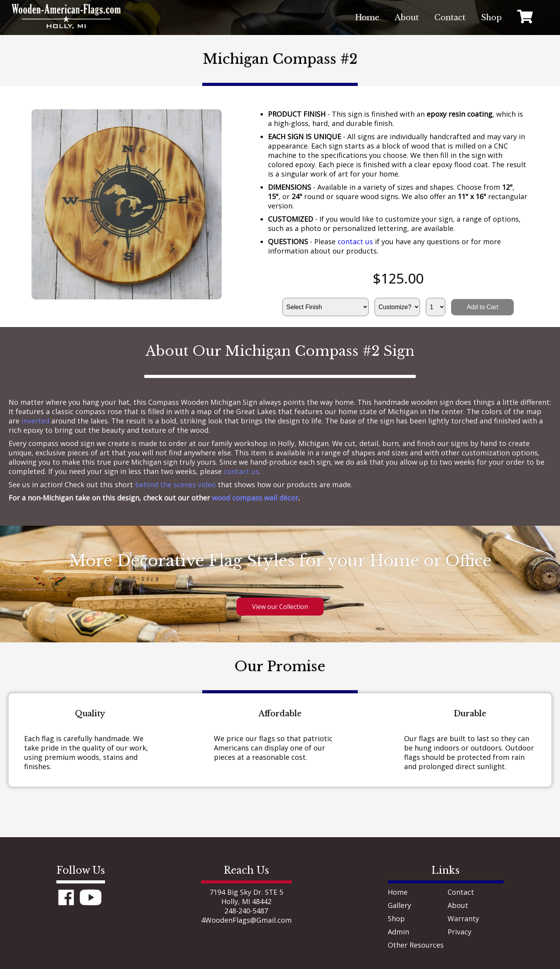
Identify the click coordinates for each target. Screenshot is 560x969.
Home (398, 892)
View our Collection (280, 607)
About (458, 905)
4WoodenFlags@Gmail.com (246, 920)
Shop (396, 918)
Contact (461, 892)
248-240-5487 (246, 911)
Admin (398, 932)
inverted (35, 421)
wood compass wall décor (255, 498)
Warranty (463, 918)
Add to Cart (482, 307)
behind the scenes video (175, 484)
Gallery (399, 905)
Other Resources (416, 945)
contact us (355, 241)
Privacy (459, 932)
